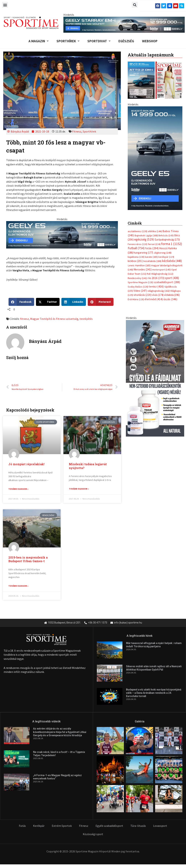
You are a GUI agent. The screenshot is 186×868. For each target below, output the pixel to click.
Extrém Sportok (62, 826)
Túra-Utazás (138, 826)
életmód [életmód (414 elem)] (154, 247)
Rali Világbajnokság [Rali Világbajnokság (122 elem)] (160, 221)
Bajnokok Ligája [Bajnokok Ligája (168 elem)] (146, 183)
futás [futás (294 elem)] (152, 196)
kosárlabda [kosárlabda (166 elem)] (152, 209)
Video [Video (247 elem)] (140, 238)
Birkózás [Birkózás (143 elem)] (166, 183)
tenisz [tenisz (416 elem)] (156, 234)
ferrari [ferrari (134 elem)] (154, 192)
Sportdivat (99, 41)
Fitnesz (77, 131)
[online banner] (155, 133)
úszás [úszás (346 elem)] (170, 247)
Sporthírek (68, 41)
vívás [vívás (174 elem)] (158, 243)
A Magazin (39, 41)
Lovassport (160, 826)
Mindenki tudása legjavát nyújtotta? (88, 466)
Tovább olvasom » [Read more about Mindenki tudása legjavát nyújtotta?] (79, 489)
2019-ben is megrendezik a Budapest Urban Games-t (28, 559)
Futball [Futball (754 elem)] (136, 196)
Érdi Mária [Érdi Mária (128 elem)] (136, 247)
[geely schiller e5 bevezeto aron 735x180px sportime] (62, 234)
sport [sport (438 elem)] (172, 225)
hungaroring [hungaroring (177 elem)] (143, 200)
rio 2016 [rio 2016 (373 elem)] (156, 226)
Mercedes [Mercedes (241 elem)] (143, 217)
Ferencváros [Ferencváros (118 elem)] (138, 192)
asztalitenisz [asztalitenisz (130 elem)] (138, 179)
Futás (22, 826)
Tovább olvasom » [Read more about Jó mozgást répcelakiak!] (18, 489)
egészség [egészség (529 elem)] (144, 187)
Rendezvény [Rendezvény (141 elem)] (137, 226)
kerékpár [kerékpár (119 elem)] (166, 204)
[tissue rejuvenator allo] (155, 325)
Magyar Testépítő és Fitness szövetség (54, 319)
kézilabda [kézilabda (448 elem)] (172, 209)
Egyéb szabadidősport (109, 826)
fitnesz (24, 319)
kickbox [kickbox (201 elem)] (135, 209)
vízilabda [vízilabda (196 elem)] (172, 243)
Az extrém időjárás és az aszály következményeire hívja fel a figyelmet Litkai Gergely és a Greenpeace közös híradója (60, 732)
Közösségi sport (93, 834)
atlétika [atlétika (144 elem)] (155, 179)
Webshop (150, 41)
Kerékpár (39, 826)
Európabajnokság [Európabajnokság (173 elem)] (167, 187)
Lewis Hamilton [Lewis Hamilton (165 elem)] (139, 213)
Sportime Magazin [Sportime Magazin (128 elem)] (140, 230)
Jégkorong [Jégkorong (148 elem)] (163, 200)
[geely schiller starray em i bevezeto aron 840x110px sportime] (124, 24)
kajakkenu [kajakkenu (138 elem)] (136, 204)
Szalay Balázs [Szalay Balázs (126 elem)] (138, 234)
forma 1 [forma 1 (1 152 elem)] (172, 191)
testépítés (86, 319)
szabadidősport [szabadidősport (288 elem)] (167, 230)
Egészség (126, 41)
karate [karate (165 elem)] (151, 204)
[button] (5, 5)
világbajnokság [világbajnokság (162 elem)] (159, 238)
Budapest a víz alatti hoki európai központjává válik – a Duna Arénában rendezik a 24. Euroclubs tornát (154, 693)
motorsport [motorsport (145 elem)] (161, 217)
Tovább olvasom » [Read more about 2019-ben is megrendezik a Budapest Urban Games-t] (18, 586)
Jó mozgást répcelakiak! (26, 464)
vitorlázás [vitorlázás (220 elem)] (142, 243)
